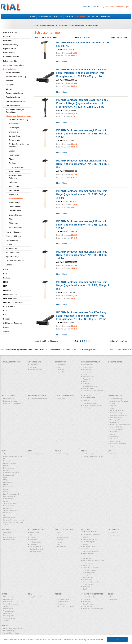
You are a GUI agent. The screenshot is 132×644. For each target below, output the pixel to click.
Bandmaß (7, 461)
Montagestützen (88, 377)
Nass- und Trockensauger (12, 403)
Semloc (6, 327)
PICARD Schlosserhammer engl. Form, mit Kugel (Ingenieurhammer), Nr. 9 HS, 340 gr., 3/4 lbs (82, 194)
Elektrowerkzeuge (62, 454)
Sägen (59, 544)
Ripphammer (14, 194)
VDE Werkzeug (9, 631)
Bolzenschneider (9, 468)
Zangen (9, 265)
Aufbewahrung (88, 367)
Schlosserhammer (16, 199)
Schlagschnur (88, 575)
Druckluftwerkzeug (13, 97)
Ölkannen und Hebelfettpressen (94, 391)
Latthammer (13, 182)
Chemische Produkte (11, 57)
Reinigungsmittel (62, 602)
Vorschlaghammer (16, 227)
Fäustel (12, 159)
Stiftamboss (13, 223)
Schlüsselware (11, 249)
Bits (31, 535)
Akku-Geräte (8, 533)
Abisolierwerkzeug (13, 73)
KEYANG (7, 278)
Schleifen (60, 540)
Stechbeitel (7, 513)
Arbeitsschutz (8, 36)
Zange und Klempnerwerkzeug (14, 520)
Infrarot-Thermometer (90, 539)
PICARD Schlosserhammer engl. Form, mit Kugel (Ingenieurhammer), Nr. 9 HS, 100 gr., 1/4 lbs (82, 255)
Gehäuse (12, 163)
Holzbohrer (34, 537)
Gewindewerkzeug (13, 105)
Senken (59, 542)
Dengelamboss (14, 136)
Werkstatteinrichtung (90, 386)
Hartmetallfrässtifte (89, 597)
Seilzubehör (60, 372)
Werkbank (86, 384)
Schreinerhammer (15, 207)
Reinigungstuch (62, 604)
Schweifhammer (15, 211)
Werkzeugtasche (9, 518)
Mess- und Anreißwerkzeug (13, 303)
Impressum (127, 350)
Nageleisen (113, 599)
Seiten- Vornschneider (11, 511)
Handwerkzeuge (54, 25)
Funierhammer (14, 155)
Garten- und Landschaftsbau (14, 65)
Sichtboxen (7, 606)
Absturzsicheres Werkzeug (16, 77)
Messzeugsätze (88, 563)
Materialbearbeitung (11, 298)
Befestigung (8, 40)
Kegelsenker (87, 599)
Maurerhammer (15, 186)
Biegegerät (10, 85)
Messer (6, 492)
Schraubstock (8, 508)
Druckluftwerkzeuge (10, 537)
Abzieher (9, 81)
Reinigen (7, 319)
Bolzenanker (61, 365)
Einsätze (12, 151)
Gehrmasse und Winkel (11, 473)
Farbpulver (7, 470)
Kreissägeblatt (8, 487)
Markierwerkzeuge (89, 546)
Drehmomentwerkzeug (14, 93)
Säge (5, 515)
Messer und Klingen (13, 236)
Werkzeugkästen (9, 618)
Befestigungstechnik (37, 454)
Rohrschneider (8, 499)
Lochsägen (34, 544)
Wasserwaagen (88, 577)
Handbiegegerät (9, 475)
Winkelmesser (88, 580)
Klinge (5, 480)
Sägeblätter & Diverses (38, 597)
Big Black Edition (10, 49)
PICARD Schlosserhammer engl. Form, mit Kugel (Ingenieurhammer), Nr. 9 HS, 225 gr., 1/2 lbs (82, 225)
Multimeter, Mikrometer (91, 568)
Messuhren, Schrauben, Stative (94, 561)
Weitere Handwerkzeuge (15, 261)
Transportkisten (9, 611)
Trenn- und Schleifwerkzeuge (93, 609)
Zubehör (6, 620)
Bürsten (9, 89)
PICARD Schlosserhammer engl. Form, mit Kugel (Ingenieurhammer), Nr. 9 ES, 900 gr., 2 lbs (83, 285)
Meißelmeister (14, 190)
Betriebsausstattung (11, 45)
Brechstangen (14, 128)
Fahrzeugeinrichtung (11, 61)
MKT (5, 286)
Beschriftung (87, 370)
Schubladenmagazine (11, 604)
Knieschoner (8, 482)
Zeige (112, 38)
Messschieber (88, 558)
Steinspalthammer (16, 215)
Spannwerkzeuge (13, 257)
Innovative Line (115, 535)
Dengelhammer (15, 140)
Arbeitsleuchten (88, 365)
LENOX (6, 282)
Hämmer (112, 597)
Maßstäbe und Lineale (91, 551)
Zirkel (85, 589)
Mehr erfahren (62, 62)
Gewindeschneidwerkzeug (16, 101)
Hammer (86, 401)
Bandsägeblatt (35, 533)
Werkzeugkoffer (9, 616)
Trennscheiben (61, 547)
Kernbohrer (34, 540)
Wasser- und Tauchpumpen (92, 405)
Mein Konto (87, 7)
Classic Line (114, 533)
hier (101, 640)
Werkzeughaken (9, 613)
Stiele (11, 219)
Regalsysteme (88, 379)
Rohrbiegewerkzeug (10, 496)
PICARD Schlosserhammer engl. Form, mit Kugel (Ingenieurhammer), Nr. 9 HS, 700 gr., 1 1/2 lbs (83, 134)
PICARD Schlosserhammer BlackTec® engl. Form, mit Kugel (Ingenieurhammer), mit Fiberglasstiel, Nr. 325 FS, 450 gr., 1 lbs (82, 73)
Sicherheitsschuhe (36, 370)
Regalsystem (61, 399)
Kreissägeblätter (35, 542)
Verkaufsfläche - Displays (12, 633)
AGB (112, 350)
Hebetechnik (87, 372)
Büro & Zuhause (9, 53)
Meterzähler (87, 565)
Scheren (9, 244)
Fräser (59, 535)
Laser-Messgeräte (89, 542)
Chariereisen (14, 132)
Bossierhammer (15, 124)
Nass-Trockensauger (90, 403)
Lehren (85, 544)
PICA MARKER (9, 307)
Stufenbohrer (87, 606)
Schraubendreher (13, 253)
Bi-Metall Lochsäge (10, 463)
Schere (6, 501)
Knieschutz (34, 367)
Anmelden (96, 7)
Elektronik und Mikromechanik (13, 628)
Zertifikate (86, 587)
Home (36, 25)
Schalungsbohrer (36, 547)
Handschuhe (34, 365)
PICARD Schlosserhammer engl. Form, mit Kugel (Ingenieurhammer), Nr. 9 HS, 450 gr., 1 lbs (83, 164)
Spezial (6, 331)
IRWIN (6, 270)
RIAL (5, 315)
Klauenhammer (14, 171)
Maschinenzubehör (10, 294)
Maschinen (7, 290)
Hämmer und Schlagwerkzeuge (73, 25)
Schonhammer (14, 203)
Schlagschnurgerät (10, 503)
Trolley (85, 381)
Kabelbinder (61, 370)
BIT (4, 459)
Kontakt (118, 350)
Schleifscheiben (88, 604)
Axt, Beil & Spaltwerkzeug (18, 120)
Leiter (85, 374)
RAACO (6, 311)
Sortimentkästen (9, 609)
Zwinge (6, 525)
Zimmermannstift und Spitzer (13, 522)
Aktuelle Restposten (11, 32)
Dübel (58, 367)
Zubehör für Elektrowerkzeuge (93, 456)
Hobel (5, 477)
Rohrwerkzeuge (12, 240)
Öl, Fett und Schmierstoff (38, 399)
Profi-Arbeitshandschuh (11, 494)
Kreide (6, 484)
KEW (5, 274)
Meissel (6, 489)
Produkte (43, 25)
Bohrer (6, 466)
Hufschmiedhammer (16, 167)
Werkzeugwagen (89, 388)
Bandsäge (7, 535)
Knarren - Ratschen (13, 232)
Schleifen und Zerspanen (13, 323)
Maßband (86, 549)
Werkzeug (86, 408)
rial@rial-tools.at (92, 350)
